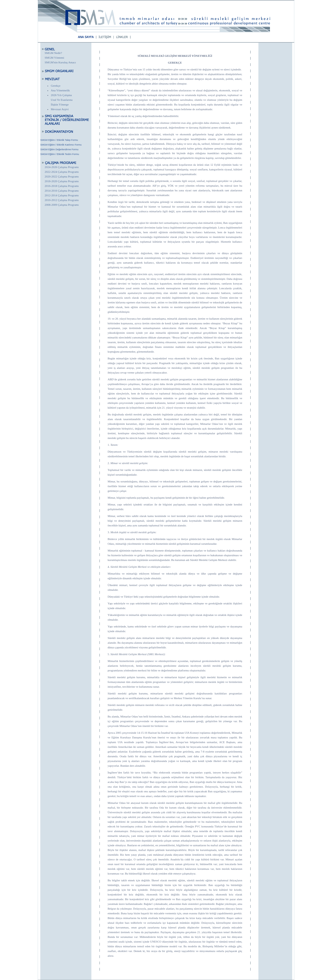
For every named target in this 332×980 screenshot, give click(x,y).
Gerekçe (56, 86)
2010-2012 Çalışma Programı (62, 200)
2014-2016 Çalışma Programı (62, 191)
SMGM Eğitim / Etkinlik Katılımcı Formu (61, 145)
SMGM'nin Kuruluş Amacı (60, 62)
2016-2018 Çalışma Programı (62, 186)
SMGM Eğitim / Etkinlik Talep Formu (59, 140)
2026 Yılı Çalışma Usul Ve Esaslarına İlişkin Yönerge (62, 100)
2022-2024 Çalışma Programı (62, 172)
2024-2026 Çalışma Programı (62, 167)
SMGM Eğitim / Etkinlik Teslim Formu (60, 154)
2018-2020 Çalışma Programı (62, 181)
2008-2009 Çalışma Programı (62, 205)
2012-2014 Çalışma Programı (62, 195)
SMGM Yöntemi (54, 58)
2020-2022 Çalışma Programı (62, 176)
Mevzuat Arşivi (60, 109)
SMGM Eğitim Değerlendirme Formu (59, 149)
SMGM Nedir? (53, 53)
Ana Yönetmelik (60, 90)
